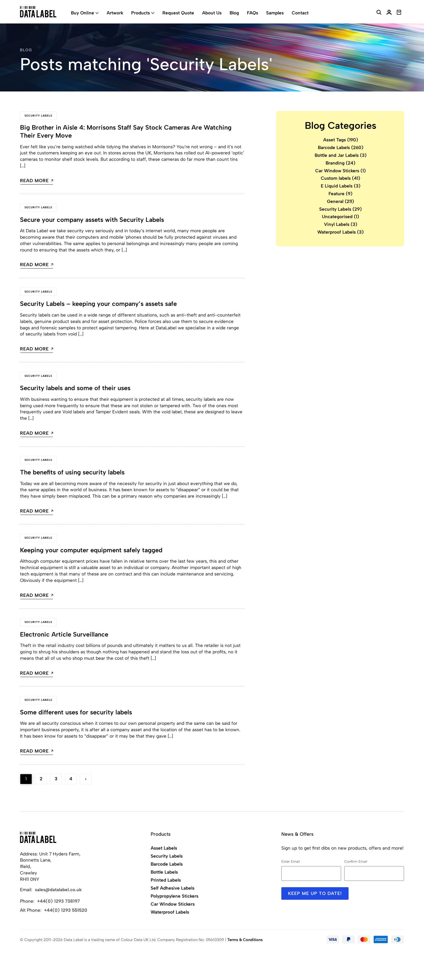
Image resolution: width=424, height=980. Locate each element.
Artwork (115, 13)
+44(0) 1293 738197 (58, 900)
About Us (212, 13)
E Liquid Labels (341, 186)
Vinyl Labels (341, 224)
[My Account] (389, 13)
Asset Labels (164, 847)
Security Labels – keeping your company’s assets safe (100, 304)
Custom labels (341, 178)
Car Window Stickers (341, 171)
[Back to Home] (38, 837)
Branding (341, 163)
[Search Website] (379, 13)
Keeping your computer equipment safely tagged (92, 550)
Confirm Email (356, 861)
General (341, 201)
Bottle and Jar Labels (341, 155)
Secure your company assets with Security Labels (93, 220)
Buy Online (83, 13)
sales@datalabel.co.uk (58, 889)
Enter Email (291, 861)
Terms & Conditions (245, 939)
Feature (341, 194)
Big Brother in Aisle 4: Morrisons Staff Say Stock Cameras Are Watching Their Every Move (127, 132)
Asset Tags (341, 140)
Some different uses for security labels (77, 711)
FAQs (253, 13)
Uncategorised (341, 217)
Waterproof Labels (341, 232)
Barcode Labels (341, 147)
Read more (37, 181)
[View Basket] (399, 13)
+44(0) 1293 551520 (66, 909)
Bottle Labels (164, 871)
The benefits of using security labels (73, 472)
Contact (300, 13)
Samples (275, 13)
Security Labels (38, 116)
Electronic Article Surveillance (64, 634)
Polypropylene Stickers (175, 895)
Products (141, 13)
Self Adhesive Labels (173, 887)
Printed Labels (166, 879)
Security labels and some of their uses (76, 388)
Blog (234, 13)
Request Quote (178, 13)
